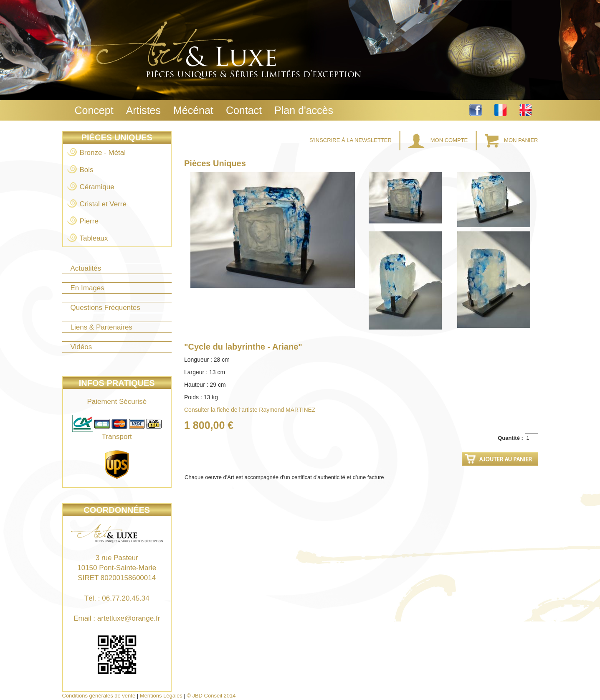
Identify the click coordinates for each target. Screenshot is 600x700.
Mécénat (193, 110)
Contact (244, 110)
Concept (94, 110)
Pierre (89, 221)
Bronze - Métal (103, 153)
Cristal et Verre (103, 204)
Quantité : (510, 438)
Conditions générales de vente (99, 696)
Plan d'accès (304, 110)
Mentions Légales (161, 696)
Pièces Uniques (117, 137)
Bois (87, 170)
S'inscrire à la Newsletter (351, 140)
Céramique (97, 187)
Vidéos (81, 347)
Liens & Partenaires (101, 327)
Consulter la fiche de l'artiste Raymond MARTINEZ (250, 410)
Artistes (143, 110)
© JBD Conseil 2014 (211, 696)
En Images (87, 288)
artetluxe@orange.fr (129, 618)
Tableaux (94, 238)
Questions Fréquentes (105, 308)
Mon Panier (511, 140)
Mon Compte (439, 140)
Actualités (86, 268)
